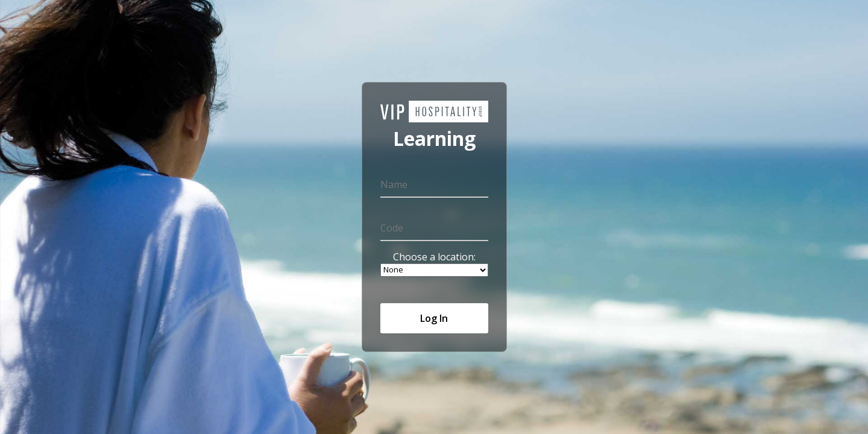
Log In (434, 318)
